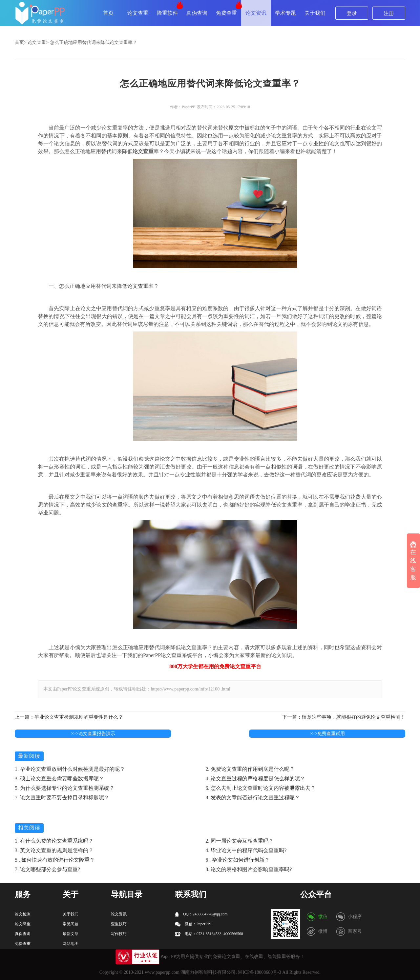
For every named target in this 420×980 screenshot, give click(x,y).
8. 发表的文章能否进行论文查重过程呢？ (253, 798)
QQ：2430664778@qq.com (201, 914)
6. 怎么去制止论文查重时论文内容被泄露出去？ (261, 788)
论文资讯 (256, 13)
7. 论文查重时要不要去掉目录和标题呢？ (62, 798)
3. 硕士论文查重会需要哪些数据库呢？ (59, 779)
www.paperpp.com (162, 972)
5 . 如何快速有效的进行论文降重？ (55, 860)
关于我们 (315, 13)
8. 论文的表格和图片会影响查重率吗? (249, 869)
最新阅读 (29, 756)
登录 (352, 13)
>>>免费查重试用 (327, 734)
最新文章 (71, 934)
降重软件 (167, 13)
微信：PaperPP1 (193, 924)
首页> (21, 42)
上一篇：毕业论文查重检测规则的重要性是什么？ (69, 717)
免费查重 (226, 13)
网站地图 (71, 944)
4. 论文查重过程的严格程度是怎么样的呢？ (255, 779)
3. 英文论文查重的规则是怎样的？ (54, 850)
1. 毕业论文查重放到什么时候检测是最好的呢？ (70, 769)
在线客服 (413, 561)
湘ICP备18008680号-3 (259, 972)
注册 (389, 13)
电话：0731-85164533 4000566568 (209, 934)
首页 (108, 13)
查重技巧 (119, 924)
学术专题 (285, 13)
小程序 (355, 917)
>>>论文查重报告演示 (93, 734)
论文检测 (23, 914)
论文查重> (38, 42)
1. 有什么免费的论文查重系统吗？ (54, 841)
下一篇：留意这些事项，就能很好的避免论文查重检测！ (344, 717)
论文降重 (23, 924)
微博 (323, 931)
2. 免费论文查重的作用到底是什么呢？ (250, 769)
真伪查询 (197, 13)
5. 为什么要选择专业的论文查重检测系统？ (65, 788)
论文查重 (138, 13)
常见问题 (71, 924)
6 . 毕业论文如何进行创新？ (238, 860)
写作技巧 (119, 934)
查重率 (120, 505)
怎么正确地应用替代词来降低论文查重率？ (94, 42)
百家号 (355, 931)
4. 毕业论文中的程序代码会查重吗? (246, 850)
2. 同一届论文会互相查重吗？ (240, 841)
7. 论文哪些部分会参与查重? (47, 869)
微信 (323, 917)
